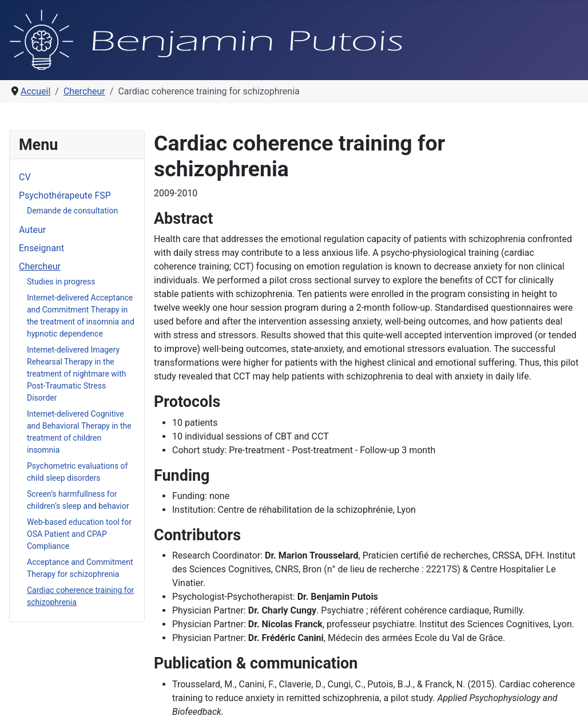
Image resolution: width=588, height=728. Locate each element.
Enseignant (41, 248)
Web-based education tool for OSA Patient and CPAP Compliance (79, 534)
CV (25, 177)
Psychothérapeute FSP (65, 195)
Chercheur (40, 266)
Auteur (32, 230)
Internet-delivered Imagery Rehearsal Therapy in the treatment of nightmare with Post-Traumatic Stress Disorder (77, 374)
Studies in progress (61, 282)
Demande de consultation (72, 211)
